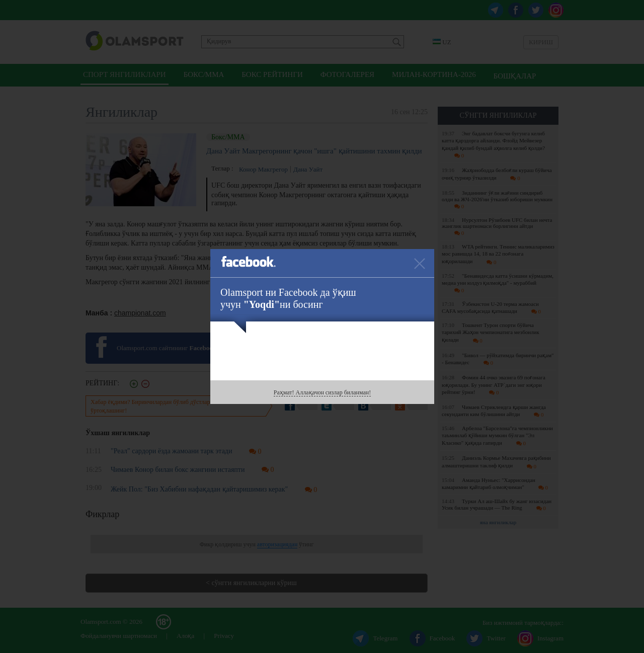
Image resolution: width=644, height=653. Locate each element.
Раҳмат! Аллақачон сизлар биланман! (322, 392)
